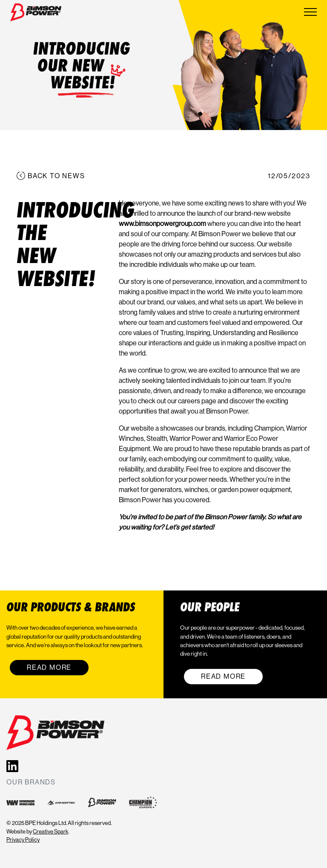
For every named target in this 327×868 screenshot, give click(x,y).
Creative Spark (50, 832)
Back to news (56, 176)
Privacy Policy (23, 840)
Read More (49, 667)
